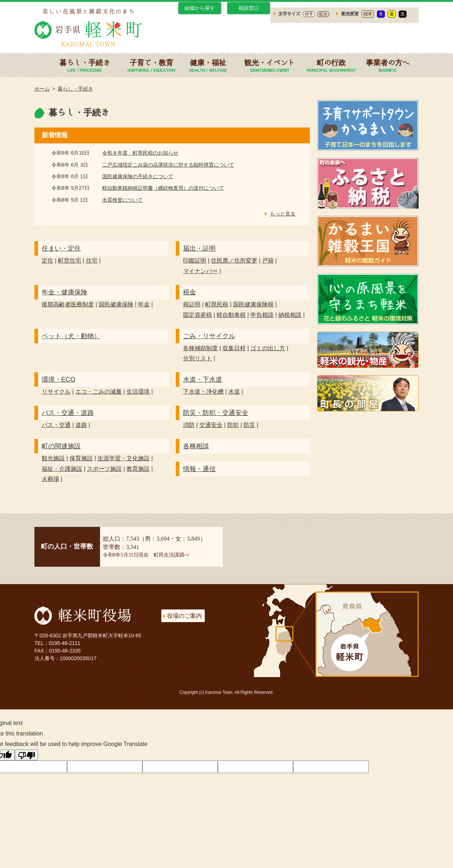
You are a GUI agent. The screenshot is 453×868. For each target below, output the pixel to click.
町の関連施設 (61, 446)
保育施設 (81, 458)
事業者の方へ (388, 62)
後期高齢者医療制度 (68, 304)
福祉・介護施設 (62, 469)
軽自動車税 (231, 315)
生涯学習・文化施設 (124, 458)
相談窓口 (249, 8)
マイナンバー (200, 271)
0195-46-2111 (65, 643)
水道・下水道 (203, 380)
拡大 (323, 14)
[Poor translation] (26, 755)
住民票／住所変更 (234, 261)
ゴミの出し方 (268, 348)
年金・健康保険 (65, 292)
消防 (189, 425)
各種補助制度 (200, 348)
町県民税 (217, 304)
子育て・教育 (151, 62)
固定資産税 (198, 315)
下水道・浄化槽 (203, 392)
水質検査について (122, 200)
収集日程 (234, 348)
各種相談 (196, 446)
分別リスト (198, 358)
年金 (144, 304)
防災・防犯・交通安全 (216, 413)
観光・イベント (270, 62)
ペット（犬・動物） (71, 336)
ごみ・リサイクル (209, 336)
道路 (81, 425)
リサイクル (56, 392)
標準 (309, 14)
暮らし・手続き (85, 62)
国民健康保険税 (253, 304)
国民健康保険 (116, 304)
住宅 (92, 261)
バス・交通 (56, 425)
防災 (249, 425)
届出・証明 (199, 248)
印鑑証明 (195, 261)
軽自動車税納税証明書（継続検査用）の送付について (163, 188)
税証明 (192, 304)
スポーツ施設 (104, 469)
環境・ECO (59, 380)
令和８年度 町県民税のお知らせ (140, 153)
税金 (190, 292)
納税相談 (290, 315)
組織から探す (200, 8)
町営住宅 (70, 261)
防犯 (233, 425)
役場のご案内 (184, 616)
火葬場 (50, 479)
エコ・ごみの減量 (99, 392)
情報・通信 (199, 469)
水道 (234, 392)
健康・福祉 (208, 62)
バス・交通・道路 (68, 413)
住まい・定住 (61, 248)
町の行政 (331, 62)
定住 (47, 261)
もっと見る (283, 214)
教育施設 (138, 469)
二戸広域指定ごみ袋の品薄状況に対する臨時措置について (168, 165)
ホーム (42, 89)
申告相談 (262, 315)
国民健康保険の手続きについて (138, 176)
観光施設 (53, 458)
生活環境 (138, 392)
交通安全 (211, 425)
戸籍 (268, 261)
